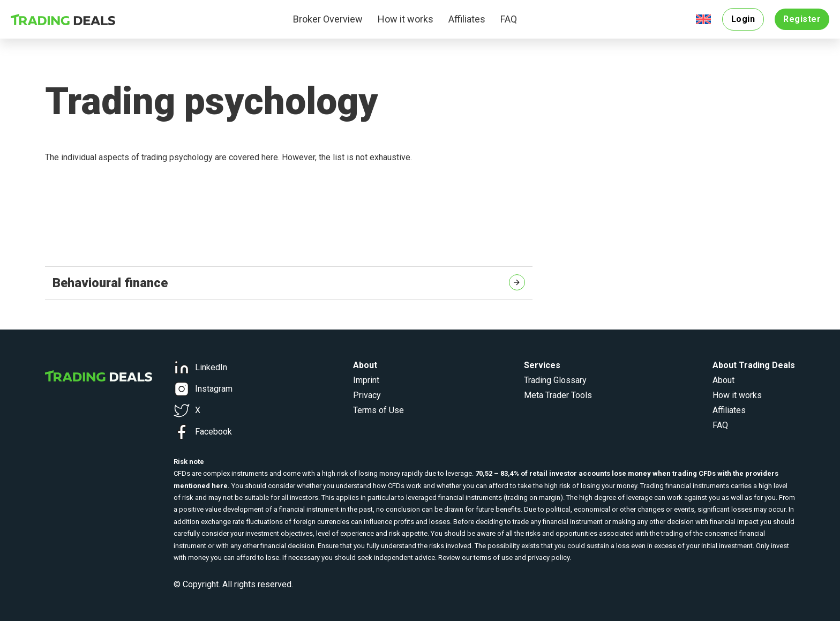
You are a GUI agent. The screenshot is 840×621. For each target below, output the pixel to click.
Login (743, 19)
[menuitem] (703, 20)
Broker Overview (328, 19)
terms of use (493, 558)
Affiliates (467, 19)
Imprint (366, 380)
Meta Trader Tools (558, 395)
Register (802, 19)
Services (542, 365)
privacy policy (549, 558)
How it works (406, 19)
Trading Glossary (555, 380)
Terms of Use (378, 410)
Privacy (367, 395)
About (723, 380)
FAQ (509, 19)
